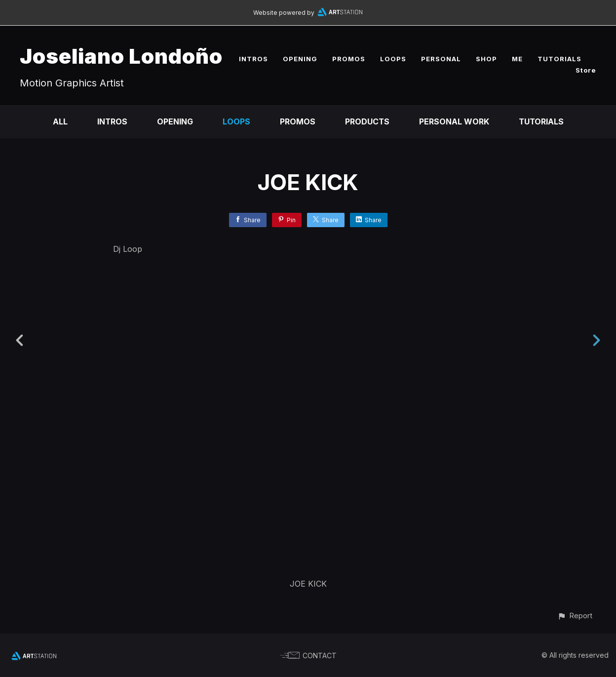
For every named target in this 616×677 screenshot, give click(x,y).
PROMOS (349, 59)
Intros (112, 121)
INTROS (253, 59)
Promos (297, 121)
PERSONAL (441, 59)
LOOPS (393, 59)
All (59, 121)
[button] (575, 616)
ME (517, 59)
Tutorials (542, 121)
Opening (174, 121)
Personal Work (454, 121)
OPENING (300, 59)
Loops (236, 121)
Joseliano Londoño (121, 56)
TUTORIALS (559, 59)
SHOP (486, 59)
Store (586, 70)
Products (367, 121)
